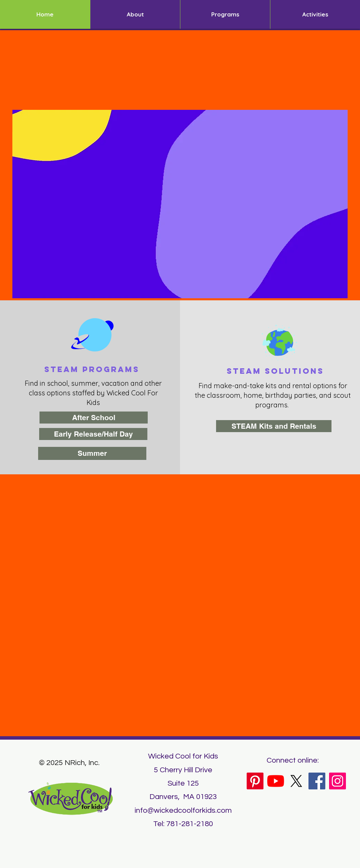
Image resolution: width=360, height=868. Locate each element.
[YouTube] (276, 781)
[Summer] (92, 453)
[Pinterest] (255, 781)
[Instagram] (337, 781)
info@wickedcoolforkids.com (183, 811)
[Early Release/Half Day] (93, 434)
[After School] (94, 418)
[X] (296, 781)
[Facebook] (317, 781)
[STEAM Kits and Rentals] (274, 426)
